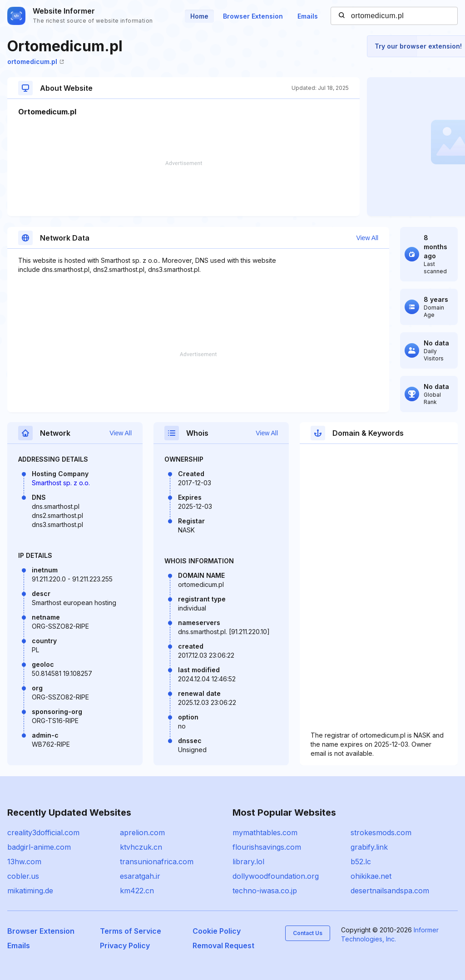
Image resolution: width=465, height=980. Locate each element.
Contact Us (308, 933)
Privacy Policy (125, 946)
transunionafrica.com (157, 862)
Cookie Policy (217, 931)
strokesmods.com (381, 832)
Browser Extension (253, 16)
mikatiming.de (30, 891)
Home (199, 16)
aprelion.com (142, 832)
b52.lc (361, 862)
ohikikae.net (371, 876)
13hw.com (24, 862)
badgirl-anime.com (39, 847)
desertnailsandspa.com (390, 891)
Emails (308, 16)
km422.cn (137, 891)
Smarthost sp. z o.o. (61, 483)
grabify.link (369, 847)
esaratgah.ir (140, 876)
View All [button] (367, 238)
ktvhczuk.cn (141, 847)
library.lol (248, 862)
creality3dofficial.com (43, 832)
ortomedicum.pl (36, 62)
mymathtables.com (265, 832)
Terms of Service (131, 931)
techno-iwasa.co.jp (265, 891)
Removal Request (223, 946)
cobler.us (23, 876)
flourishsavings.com (267, 847)
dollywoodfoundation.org (276, 876)
